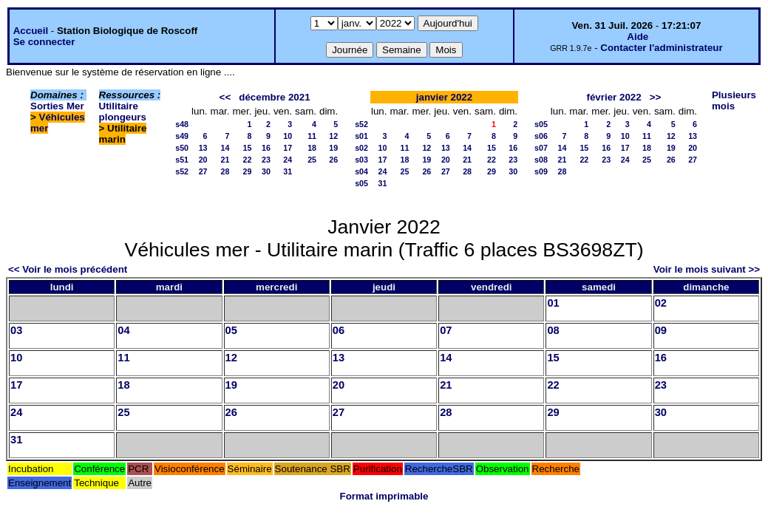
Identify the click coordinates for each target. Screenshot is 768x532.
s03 (361, 160)
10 (288, 136)
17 (288, 148)
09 (661, 330)
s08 (541, 160)
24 (288, 160)
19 (333, 148)
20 (203, 160)
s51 (182, 160)
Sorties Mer (57, 106)
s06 (541, 136)
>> (656, 97)
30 (266, 171)
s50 (182, 148)
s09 (541, 171)
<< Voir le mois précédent (68, 269)
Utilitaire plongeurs (123, 112)
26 (333, 160)
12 (333, 136)
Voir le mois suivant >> (707, 269)
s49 (182, 136)
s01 (361, 136)
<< (225, 97)
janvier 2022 (444, 97)
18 (312, 148)
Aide (638, 37)
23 (266, 160)
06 (339, 330)
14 (225, 148)
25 (312, 160)
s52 (182, 171)
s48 (182, 124)
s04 (361, 171)
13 (203, 148)
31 (288, 171)
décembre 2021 (274, 97)
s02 (361, 148)
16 (266, 148)
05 (231, 330)
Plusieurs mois (734, 100)
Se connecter (44, 42)
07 (446, 330)
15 (248, 148)
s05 (361, 183)
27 (203, 171)
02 (661, 303)
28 (225, 171)
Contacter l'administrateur (661, 48)
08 (553, 330)
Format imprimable (384, 496)
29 (248, 171)
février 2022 (614, 97)
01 (553, 303)
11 (312, 136)
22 (248, 160)
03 (16, 330)
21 (225, 160)
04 (123, 330)
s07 (541, 148)
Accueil (31, 31)
